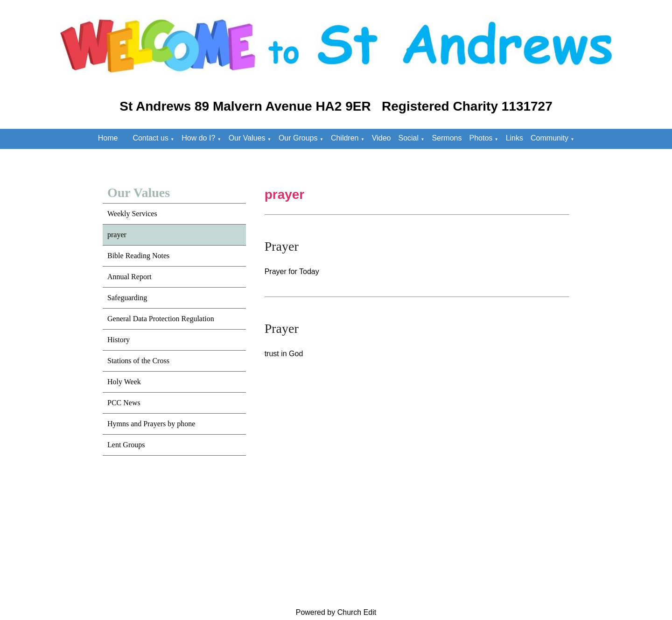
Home (108, 138)
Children (345, 138)
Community (549, 138)
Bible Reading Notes (138, 256)
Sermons (447, 138)
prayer (117, 235)
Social (408, 138)
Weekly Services (132, 214)
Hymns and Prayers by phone (151, 424)
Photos (481, 138)
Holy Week (124, 382)
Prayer (282, 246)
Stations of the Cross (138, 361)
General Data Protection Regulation (161, 319)
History (119, 340)
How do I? (198, 138)
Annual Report (129, 277)
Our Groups (298, 138)
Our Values (247, 138)
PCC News (124, 403)
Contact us (150, 138)
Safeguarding (127, 298)
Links (514, 138)
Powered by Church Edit (336, 612)
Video (381, 138)
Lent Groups (126, 445)
